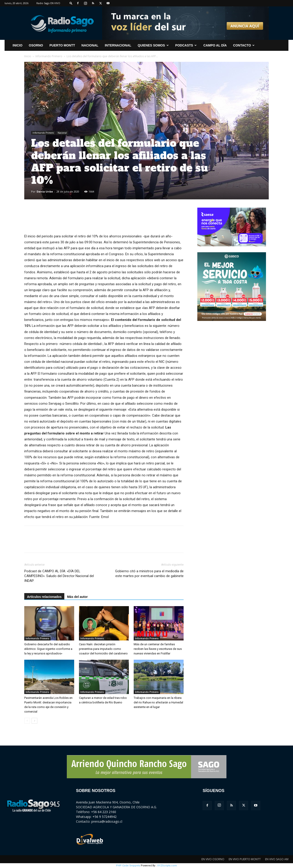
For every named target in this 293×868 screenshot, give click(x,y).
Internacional (118, 45)
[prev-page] (27, 721)
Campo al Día (215, 45)
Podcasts (186, 45)
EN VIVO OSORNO (213, 859)
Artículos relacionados (44, 597)
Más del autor (77, 597)
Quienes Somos (153, 45)
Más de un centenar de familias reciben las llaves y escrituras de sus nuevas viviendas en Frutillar (158, 649)
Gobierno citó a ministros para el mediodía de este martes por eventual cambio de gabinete (149, 574)
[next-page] (34, 721)
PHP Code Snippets (128, 866)
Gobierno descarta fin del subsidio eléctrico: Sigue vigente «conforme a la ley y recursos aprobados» (48, 649)
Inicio (28, 56)
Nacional (90, 45)
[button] (71, 3)
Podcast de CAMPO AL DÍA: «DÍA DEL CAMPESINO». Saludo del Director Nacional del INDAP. (59, 576)
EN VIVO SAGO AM (277, 859)
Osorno (36, 45)
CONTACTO (244, 45)
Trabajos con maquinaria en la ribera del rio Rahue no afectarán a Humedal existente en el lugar (158, 702)
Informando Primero (49, 56)
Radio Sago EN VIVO (48, 3)
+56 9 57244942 (104, 817)
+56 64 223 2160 (104, 812)
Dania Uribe (45, 191)
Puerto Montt (62, 45)
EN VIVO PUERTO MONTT (245, 859)
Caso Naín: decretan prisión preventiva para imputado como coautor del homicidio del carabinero (103, 649)
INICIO (18, 45)
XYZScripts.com (167, 866)
